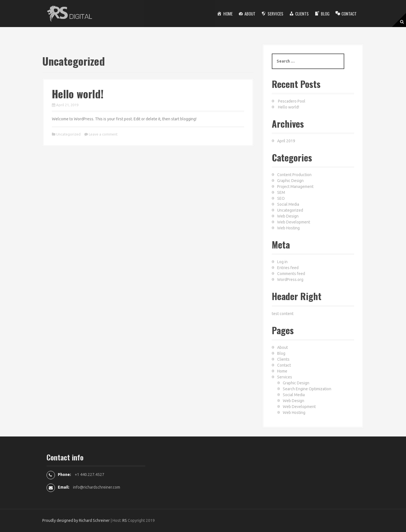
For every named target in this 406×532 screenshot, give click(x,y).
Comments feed (291, 274)
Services (285, 377)
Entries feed (288, 268)
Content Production (294, 175)
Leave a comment (103, 134)
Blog (281, 353)
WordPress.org (290, 280)
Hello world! (78, 94)
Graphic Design (290, 181)
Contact (284, 365)
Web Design (288, 216)
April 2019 (286, 141)
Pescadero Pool (292, 101)
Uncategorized (68, 134)
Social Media (288, 204)
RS (125, 520)
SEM (281, 192)
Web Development (294, 222)
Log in (282, 262)
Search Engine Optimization (307, 389)
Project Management (295, 187)
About (283, 347)
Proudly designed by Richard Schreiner (76, 520)
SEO (281, 198)
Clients (283, 359)
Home (282, 371)
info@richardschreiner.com (97, 487)
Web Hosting (288, 228)
